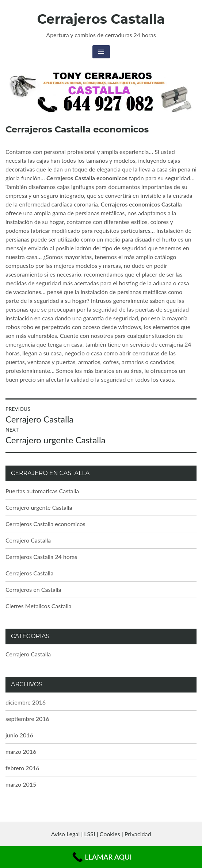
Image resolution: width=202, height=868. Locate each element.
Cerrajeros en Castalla (33, 589)
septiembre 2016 (27, 719)
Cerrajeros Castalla (101, 19)
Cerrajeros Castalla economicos (45, 524)
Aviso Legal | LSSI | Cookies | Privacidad (101, 834)
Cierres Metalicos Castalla (38, 606)
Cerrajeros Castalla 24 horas (41, 557)
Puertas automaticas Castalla (42, 491)
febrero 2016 (22, 768)
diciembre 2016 (26, 702)
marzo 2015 (21, 784)
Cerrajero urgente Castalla (39, 507)
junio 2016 (19, 735)
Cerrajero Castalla (28, 540)
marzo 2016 (21, 751)
